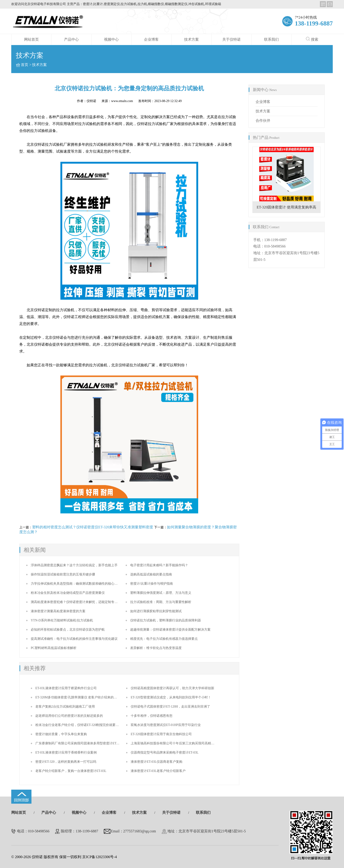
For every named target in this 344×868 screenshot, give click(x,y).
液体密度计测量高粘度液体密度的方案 (58, 611)
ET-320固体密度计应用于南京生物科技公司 (161, 734)
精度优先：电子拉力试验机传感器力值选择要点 (164, 639)
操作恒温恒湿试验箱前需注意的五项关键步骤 (63, 574)
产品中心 (71, 39)
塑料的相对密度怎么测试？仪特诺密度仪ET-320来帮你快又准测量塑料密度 (93, 527)
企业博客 (151, 39)
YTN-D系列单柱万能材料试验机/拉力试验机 (62, 620)
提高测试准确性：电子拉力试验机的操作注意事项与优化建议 (74, 639)
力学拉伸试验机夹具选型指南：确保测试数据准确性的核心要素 (76, 584)
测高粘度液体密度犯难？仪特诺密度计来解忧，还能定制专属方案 (77, 602)
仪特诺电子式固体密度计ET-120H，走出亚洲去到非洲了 (170, 707)
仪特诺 (91, 101)
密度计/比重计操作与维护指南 (152, 584)
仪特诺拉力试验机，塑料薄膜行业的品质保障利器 (166, 620)
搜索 (312, 39)
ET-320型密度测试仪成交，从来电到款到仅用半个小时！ (171, 697)
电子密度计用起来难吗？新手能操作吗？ (159, 565)
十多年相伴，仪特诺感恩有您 (152, 716)
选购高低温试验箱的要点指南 (151, 574)
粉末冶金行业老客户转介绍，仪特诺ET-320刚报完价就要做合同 (80, 725)
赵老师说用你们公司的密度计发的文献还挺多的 (69, 716)
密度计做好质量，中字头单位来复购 (61, 734)
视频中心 (111, 39)
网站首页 (31, 39)
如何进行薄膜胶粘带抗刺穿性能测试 (156, 611)
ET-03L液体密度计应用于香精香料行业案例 (66, 753)
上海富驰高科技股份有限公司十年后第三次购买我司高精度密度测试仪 (180, 743)
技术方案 (192, 39)
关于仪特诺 (231, 39)
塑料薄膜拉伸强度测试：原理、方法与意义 (161, 593)
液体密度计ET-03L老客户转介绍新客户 (158, 771)
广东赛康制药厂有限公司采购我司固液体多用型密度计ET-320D (80, 743)
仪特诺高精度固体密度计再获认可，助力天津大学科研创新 (172, 688)
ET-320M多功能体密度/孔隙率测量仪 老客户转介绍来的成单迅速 (81, 697)
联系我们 (271, 39)
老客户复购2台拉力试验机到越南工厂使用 (65, 707)
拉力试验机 (65, 310)
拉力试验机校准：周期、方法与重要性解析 (161, 602)
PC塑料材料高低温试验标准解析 (54, 648)
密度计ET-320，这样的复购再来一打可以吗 (66, 762)
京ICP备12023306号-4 (99, 857)
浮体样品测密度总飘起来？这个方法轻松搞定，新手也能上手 (74, 565)
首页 (25, 65)
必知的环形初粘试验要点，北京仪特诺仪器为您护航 (68, 630)
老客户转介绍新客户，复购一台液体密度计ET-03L (71, 771)
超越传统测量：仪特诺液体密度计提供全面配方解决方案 (170, 630)
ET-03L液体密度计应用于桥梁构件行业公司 (66, 688)
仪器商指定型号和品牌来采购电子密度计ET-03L (165, 753)
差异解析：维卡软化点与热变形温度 (156, 648)
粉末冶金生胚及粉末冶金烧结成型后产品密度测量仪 (68, 593)
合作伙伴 (263, 121)
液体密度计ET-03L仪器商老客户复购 (156, 762)
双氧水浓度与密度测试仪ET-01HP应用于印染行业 (166, 725)
